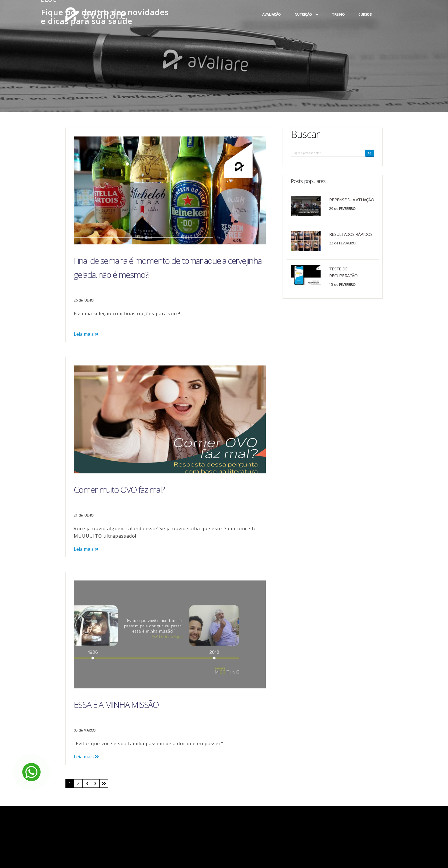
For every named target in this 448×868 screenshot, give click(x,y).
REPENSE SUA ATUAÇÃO (352, 200)
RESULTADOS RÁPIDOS (351, 234)
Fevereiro (347, 209)
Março (90, 730)
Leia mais (86, 334)
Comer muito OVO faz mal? (119, 490)
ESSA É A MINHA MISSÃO (116, 705)
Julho (89, 300)
